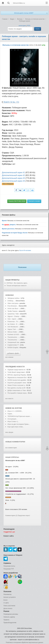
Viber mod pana (13, 303)
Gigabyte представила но (16, 370)
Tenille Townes (12, 311)
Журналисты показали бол (17, 377)
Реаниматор (8, 594)
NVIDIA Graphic (13, 348)
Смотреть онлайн (34, 201)
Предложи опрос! (24, 515)
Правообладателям (10, 623)
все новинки (9, 357)
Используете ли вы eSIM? (24, 13)
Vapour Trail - (12, 329)
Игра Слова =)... (13, 421)
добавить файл (13, 353)
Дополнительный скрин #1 (13, 172)
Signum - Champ (13, 316)
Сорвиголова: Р (13, 345)
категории (22, 26)
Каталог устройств (10, 597)
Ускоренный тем (13, 342)
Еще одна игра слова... (16, 427)
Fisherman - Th (13, 322)
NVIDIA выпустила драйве (17, 380)
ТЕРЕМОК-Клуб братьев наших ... (20, 416)
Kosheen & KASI (13, 334)
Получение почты (9, 566)
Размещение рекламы (11, 614)
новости (20, 367)
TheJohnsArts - (13, 337)
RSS (29, 26)
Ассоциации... (12, 419)
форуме (18, 408)
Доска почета (8, 609)
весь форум (9, 432)
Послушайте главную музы (17, 393)
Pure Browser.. (13, 306)
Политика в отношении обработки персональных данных (24, 642)
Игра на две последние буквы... (19, 424)
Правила (6, 620)
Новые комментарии (15, 442)
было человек (25, 250)
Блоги (5, 600)
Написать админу (9, 617)
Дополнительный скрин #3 (13, 178)
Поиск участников (9, 606)
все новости (9, 399)
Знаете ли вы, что (11, 102)
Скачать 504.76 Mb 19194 (17, 201)
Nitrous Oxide (12, 332)
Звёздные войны (13, 298)
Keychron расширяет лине (17, 383)
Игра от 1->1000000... (15, 411)
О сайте (6, 603)
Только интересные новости (17, 286)
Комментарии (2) (11, 515)
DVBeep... (11, 301)
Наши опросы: (12, 457)
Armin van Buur (13, 308)
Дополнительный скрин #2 (13, 175)
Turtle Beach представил (16, 372)
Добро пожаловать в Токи (17, 390)
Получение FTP (9, 569)
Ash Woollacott (13, 327)
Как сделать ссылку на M (16, 388)
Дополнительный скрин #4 (13, 181)
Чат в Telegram (8, 184)
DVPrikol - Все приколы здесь (17, 283)
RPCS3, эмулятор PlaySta (17, 375)
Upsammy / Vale (13, 314)
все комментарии (11, 448)
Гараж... (10, 414)
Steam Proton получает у (16, 385)
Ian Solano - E (12, 324)
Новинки (10, 295)
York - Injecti (12, 319)
